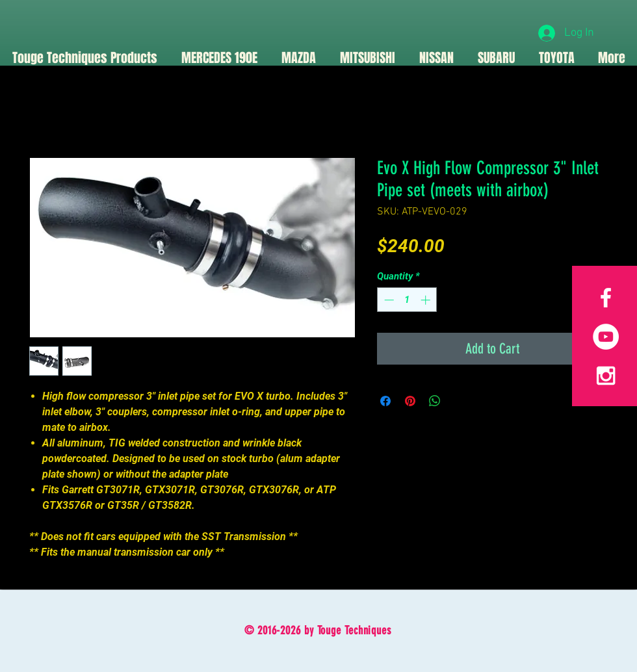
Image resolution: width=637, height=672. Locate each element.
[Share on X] (460, 401)
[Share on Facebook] (385, 401)
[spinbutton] (407, 300)
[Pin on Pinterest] (410, 401)
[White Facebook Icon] (606, 298)
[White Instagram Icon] (606, 376)
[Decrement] (388, 300)
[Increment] (427, 300)
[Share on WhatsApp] (435, 401)
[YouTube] (606, 337)
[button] (298, 58)
